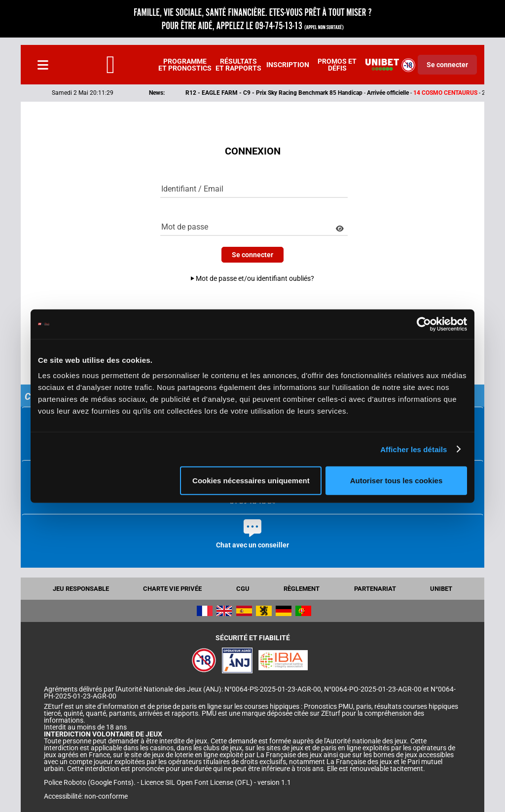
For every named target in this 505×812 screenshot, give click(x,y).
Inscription (288, 65)
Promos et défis (337, 65)
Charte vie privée (172, 589)
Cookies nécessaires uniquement (251, 481)
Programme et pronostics (185, 65)
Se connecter (447, 65)
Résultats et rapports (238, 65)
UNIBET (441, 589)
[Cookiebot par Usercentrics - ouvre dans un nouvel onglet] (424, 324)
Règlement (302, 589)
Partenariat (375, 589)
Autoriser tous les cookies (397, 481)
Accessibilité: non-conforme (86, 796)
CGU (243, 589)
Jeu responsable (81, 589)
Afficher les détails (414, 449)
